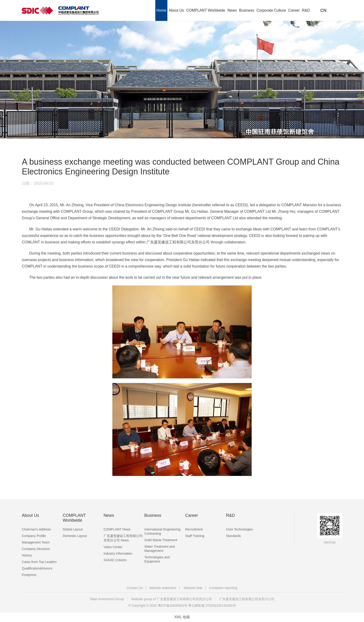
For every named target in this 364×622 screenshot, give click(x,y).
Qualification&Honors (37, 568)
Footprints (29, 575)
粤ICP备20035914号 (173, 606)
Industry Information (118, 553)
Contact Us (135, 588)
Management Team (36, 542)
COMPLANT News (117, 529)
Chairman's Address (36, 529)
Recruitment (194, 529)
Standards (234, 536)
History (27, 555)
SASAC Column (115, 560)
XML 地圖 (182, 617)
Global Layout (73, 529)
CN (323, 10)
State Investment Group (107, 599)
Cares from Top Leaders (39, 562)
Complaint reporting (223, 588)
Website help (193, 588)
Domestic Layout (75, 536)
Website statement (163, 588)
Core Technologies (240, 529)
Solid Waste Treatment (161, 540)
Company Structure (36, 549)
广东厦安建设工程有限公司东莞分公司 (247, 599)
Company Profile (34, 536)
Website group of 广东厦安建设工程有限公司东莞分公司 (171, 599)
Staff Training (195, 536)
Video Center (113, 547)
